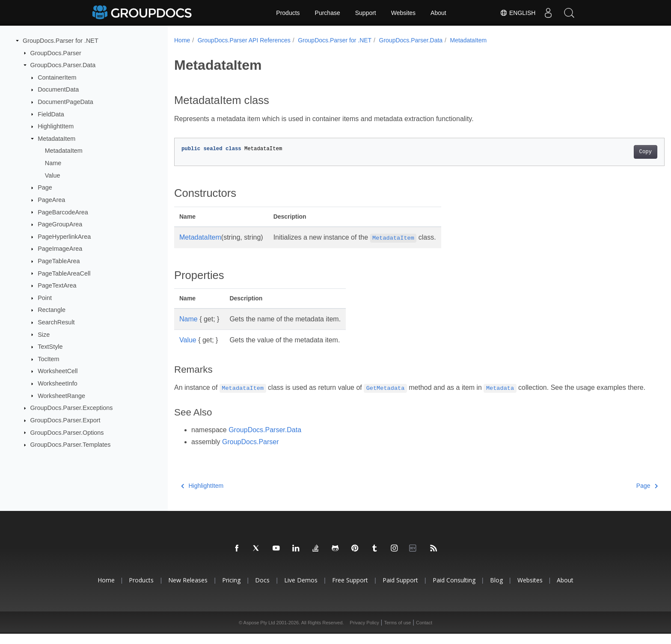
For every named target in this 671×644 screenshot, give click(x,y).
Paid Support (400, 590)
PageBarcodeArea (63, 212)
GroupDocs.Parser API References (244, 40)
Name (53, 163)
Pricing (231, 590)
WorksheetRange (61, 395)
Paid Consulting (454, 590)
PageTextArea (57, 285)
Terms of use (397, 633)
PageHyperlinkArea (64, 237)
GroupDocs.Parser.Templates (71, 445)
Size (44, 334)
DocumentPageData (65, 102)
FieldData (51, 114)
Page (45, 187)
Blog (496, 590)
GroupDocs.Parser (56, 53)
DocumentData (58, 89)
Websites (403, 13)
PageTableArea (59, 261)
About (438, 13)
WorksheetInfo (58, 383)
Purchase (328, 13)
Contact (424, 633)
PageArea (51, 200)
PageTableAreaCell (64, 273)
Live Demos (301, 590)
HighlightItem (56, 126)
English (517, 13)
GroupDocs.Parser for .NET (61, 41)
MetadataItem (56, 139)
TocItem (48, 359)
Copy (612, 152)
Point (45, 298)
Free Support (350, 590)
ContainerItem (57, 77)
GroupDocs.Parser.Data (63, 65)
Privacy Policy (364, 633)
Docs (262, 590)
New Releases (188, 590)
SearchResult (56, 322)
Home (182, 40)
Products (288, 13)
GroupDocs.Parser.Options (67, 432)
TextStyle (50, 347)
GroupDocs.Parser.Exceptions (72, 408)
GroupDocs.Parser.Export (65, 420)
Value (53, 175)
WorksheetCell (58, 371)
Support (366, 13)
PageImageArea (60, 249)
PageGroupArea (60, 224)
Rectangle (52, 310)
